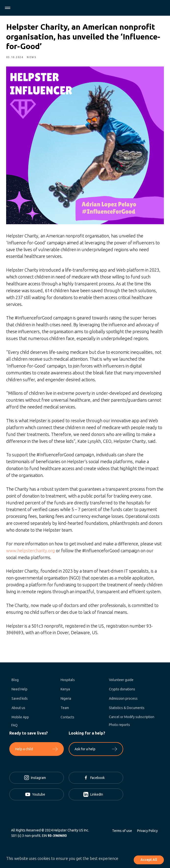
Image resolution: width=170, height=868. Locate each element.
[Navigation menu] (8, 8)
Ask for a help (85, 751)
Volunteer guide (121, 682)
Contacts (67, 719)
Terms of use (122, 832)
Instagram (38, 779)
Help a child (24, 751)
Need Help (20, 691)
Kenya (65, 691)
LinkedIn (97, 796)
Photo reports (119, 726)
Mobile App (20, 719)
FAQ (14, 727)
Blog (15, 682)
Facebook (98, 779)
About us (18, 710)
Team (65, 710)
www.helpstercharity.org (31, 551)
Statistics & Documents (127, 710)
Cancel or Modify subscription (132, 719)
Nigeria (66, 700)
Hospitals (68, 682)
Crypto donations (122, 691)
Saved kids (20, 700)
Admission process (123, 700)
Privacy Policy (147, 832)
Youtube (39, 796)
